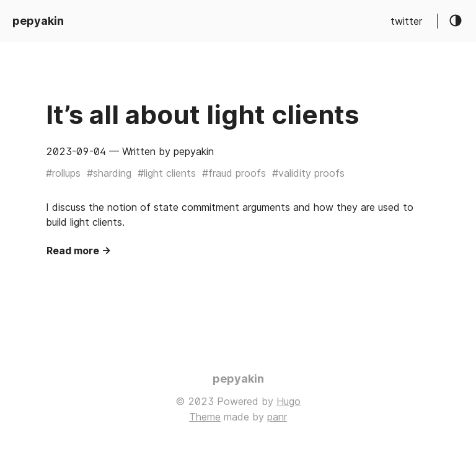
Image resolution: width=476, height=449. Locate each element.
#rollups (63, 173)
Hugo (289, 401)
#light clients (167, 173)
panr (277, 417)
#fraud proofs (234, 173)
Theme (205, 417)
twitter (406, 21)
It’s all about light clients (202, 114)
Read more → (79, 251)
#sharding (109, 173)
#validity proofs (308, 173)
